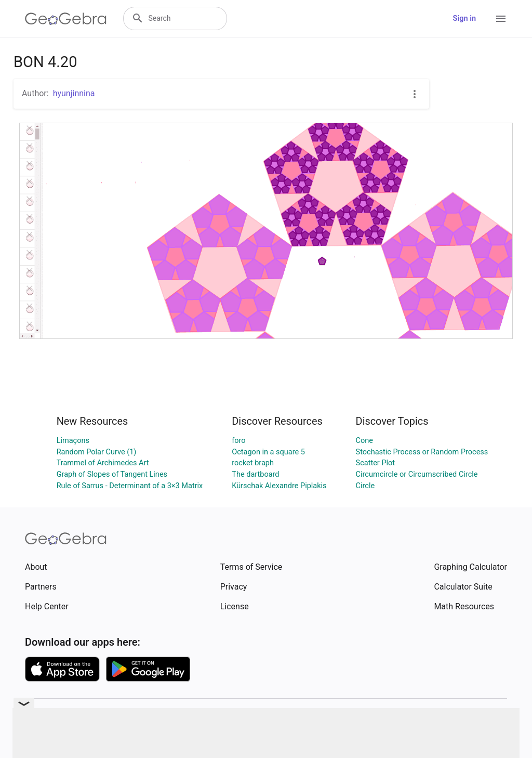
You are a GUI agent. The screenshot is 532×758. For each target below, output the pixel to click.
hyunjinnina (74, 93)
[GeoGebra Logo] (66, 19)
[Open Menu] (501, 19)
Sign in (464, 18)
